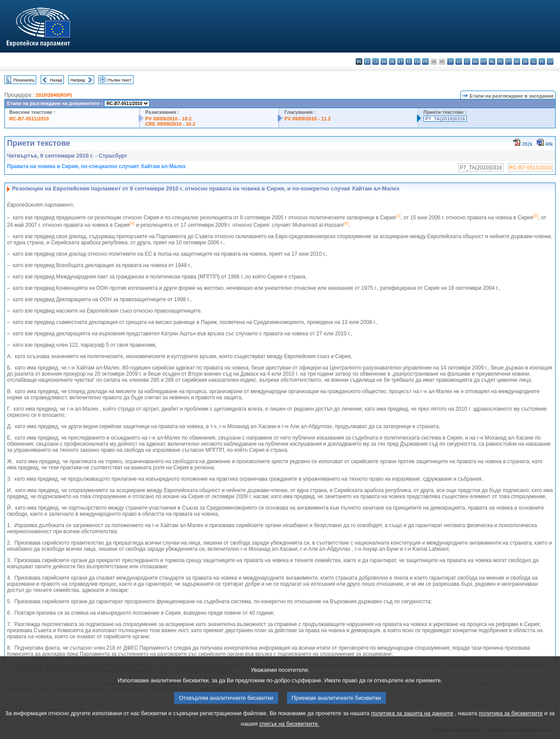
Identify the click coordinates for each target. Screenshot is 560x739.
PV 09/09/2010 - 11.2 (308, 119)
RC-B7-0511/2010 (29, 119)
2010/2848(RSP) (54, 95)
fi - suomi (542, 62)
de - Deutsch (392, 62)
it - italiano (450, 62)
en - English (417, 62)
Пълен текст (120, 80)
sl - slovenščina (534, 62)
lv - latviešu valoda (459, 62)
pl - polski (500, 62)
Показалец (24, 80)
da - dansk (384, 62)
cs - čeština (376, 62)
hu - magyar (475, 62)
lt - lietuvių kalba (467, 62)
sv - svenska (550, 62)
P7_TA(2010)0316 (445, 119)
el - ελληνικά (409, 62)
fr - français (425, 62)
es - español (367, 62)
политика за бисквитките (511, 723)
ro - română (517, 62)
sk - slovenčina (525, 62)
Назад (56, 80)
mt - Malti (484, 62)
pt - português (509, 62)
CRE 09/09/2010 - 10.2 (170, 124)
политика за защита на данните (412, 723)
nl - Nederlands (492, 62)
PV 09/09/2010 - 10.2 (168, 119)
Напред (78, 80)
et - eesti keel (401, 62)
